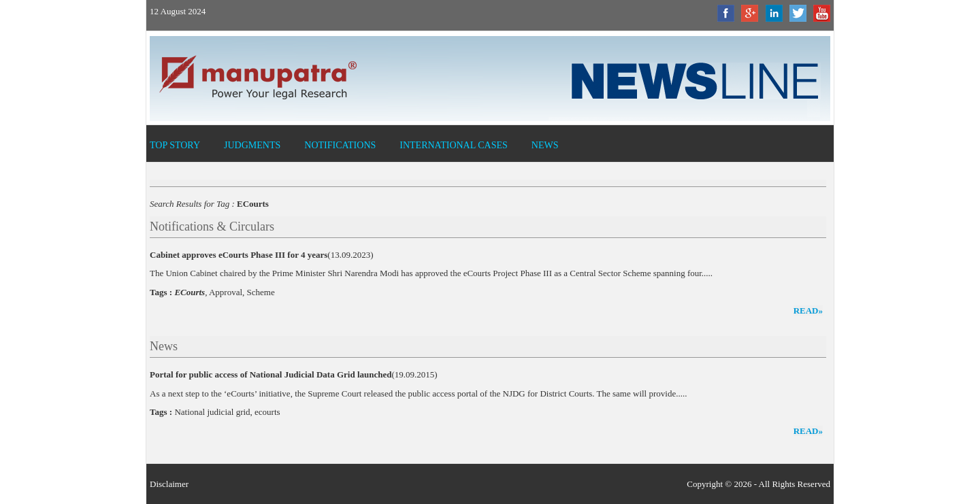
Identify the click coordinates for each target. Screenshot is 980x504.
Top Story (175, 145)
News (545, 145)
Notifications (340, 145)
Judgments (252, 145)
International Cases (454, 145)
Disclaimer (169, 484)
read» (808, 310)
